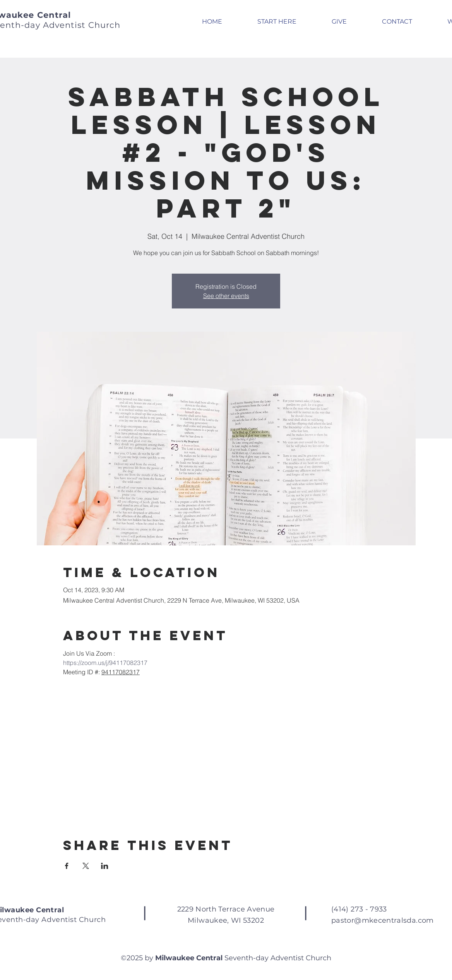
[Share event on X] (86, 866)
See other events (226, 296)
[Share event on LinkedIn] (105, 866)
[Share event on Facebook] (67, 866)
